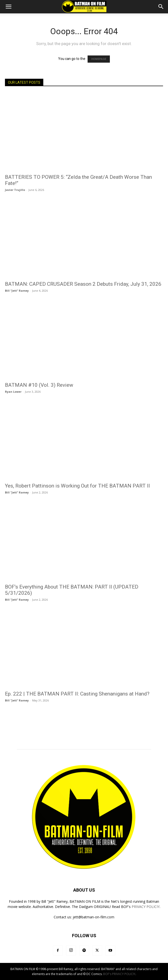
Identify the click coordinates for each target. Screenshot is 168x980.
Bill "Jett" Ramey (17, 291)
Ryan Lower (13, 392)
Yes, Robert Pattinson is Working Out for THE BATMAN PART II (77, 486)
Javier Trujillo (15, 190)
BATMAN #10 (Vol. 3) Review (39, 385)
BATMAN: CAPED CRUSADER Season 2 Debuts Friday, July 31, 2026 (83, 284)
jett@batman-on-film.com (94, 917)
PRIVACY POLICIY (146, 907)
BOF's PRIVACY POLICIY (119, 974)
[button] (8, 7)
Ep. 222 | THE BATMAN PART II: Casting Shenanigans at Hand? (77, 694)
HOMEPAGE (99, 59)
